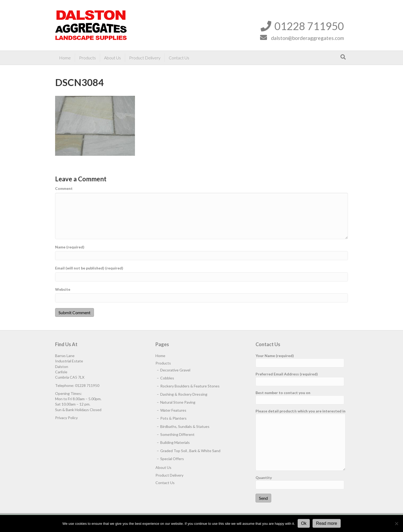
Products (87, 58)
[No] (396, 523)
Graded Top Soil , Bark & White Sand (190, 451)
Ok (304, 523)
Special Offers (172, 459)
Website (63, 289)
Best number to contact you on (300, 397)
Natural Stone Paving (178, 402)
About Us (112, 58)
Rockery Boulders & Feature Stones (190, 386)
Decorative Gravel (175, 370)
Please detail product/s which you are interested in (301, 440)
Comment (64, 188)
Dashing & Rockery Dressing (184, 394)
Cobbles (167, 378)
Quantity (300, 482)
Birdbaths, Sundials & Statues (185, 426)
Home (65, 58)
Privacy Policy (66, 418)
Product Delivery (145, 58)
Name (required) (70, 247)
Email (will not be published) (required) (89, 268)
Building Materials (175, 442)
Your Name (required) (300, 360)
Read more (326, 523)
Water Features (173, 410)
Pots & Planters (173, 418)
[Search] (343, 57)
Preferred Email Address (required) (300, 379)
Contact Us (179, 58)
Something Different (177, 434)
